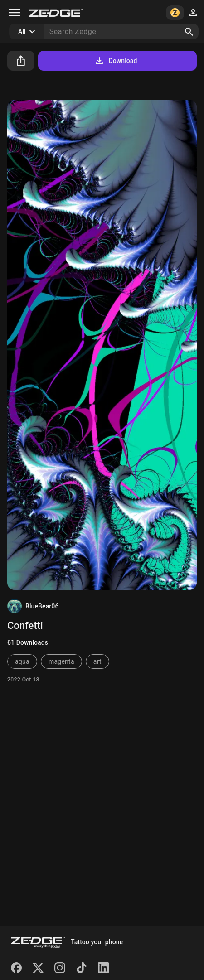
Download (115, 61)
